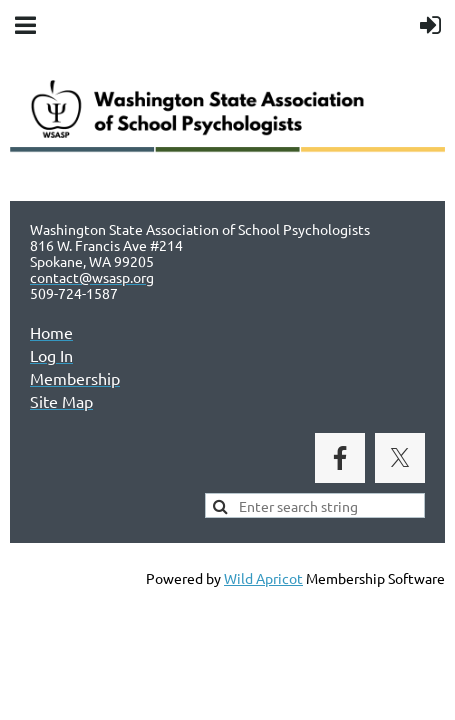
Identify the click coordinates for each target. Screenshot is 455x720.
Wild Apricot (263, 578)
